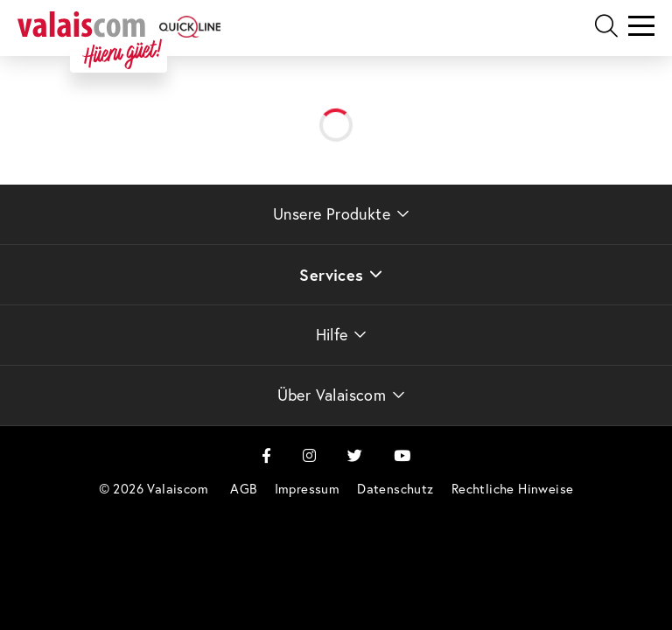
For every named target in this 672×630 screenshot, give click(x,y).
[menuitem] (243, 489)
